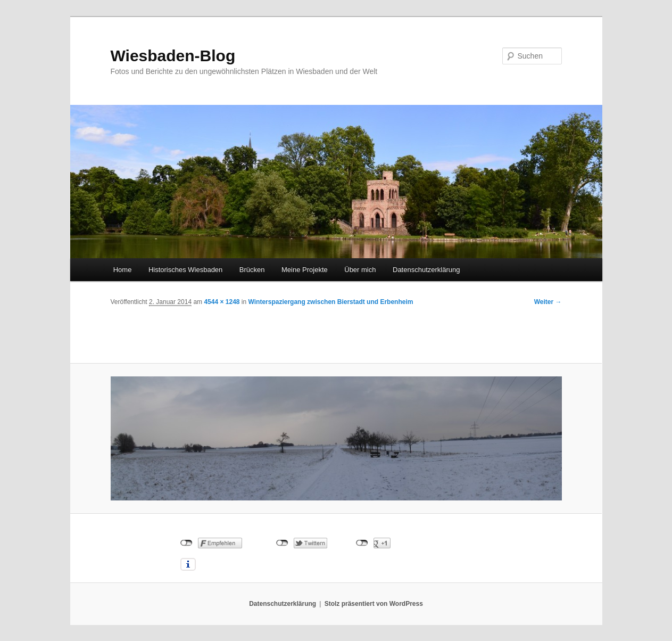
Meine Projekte (305, 270)
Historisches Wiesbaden (185, 270)
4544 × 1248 (222, 302)
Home (123, 270)
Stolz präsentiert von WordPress (374, 604)
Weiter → (548, 302)
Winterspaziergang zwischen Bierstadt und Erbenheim (331, 302)
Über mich (360, 270)
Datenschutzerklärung (426, 270)
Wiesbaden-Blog (173, 56)
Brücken (252, 270)
